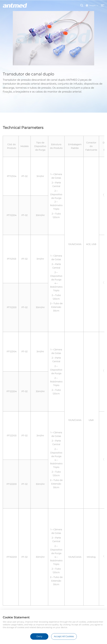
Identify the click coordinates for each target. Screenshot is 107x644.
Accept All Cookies (64, 636)
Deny (39, 636)
